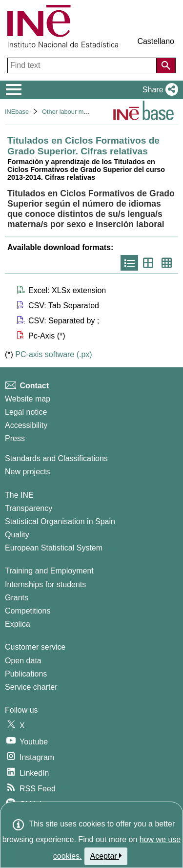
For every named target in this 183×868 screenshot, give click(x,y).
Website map (28, 399)
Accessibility (26, 425)
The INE (19, 495)
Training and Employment (49, 571)
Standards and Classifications (56, 458)
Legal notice (26, 412)
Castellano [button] (156, 41)
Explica (18, 624)
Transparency (29, 508)
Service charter (31, 687)
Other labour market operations (85, 112)
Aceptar (106, 856)
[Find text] (83, 65)
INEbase (17, 112)
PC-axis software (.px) (53, 354)
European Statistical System (54, 548)
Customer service (35, 647)
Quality (17, 535)
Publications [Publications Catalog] (26, 674)
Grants (17, 598)
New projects (27, 472)
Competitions (28, 611)
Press (15, 438)
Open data (23, 661)
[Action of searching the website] (166, 65)
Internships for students (45, 584)
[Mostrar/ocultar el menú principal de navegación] (14, 90)
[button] (158, 90)
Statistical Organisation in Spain (60, 521)
